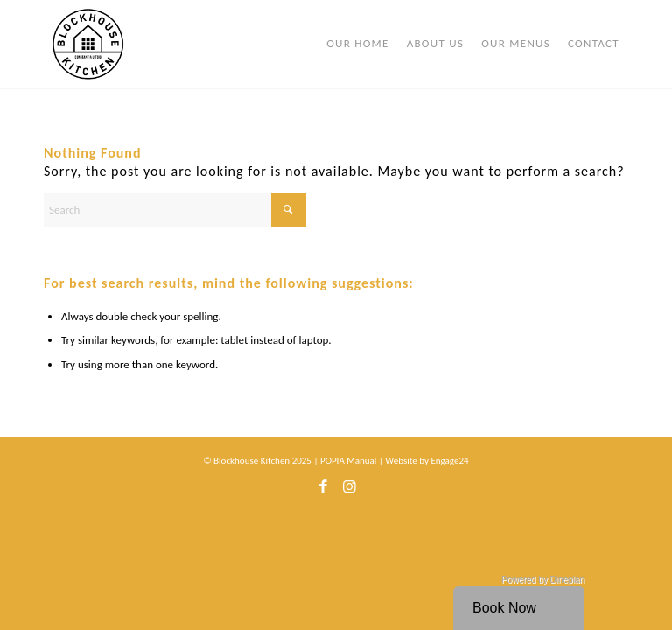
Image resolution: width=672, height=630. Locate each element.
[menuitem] (358, 44)
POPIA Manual (348, 461)
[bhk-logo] (88, 44)
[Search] (175, 210)
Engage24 (449, 461)
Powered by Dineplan (543, 580)
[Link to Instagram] (349, 492)
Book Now (504, 608)
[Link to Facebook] (323, 492)
